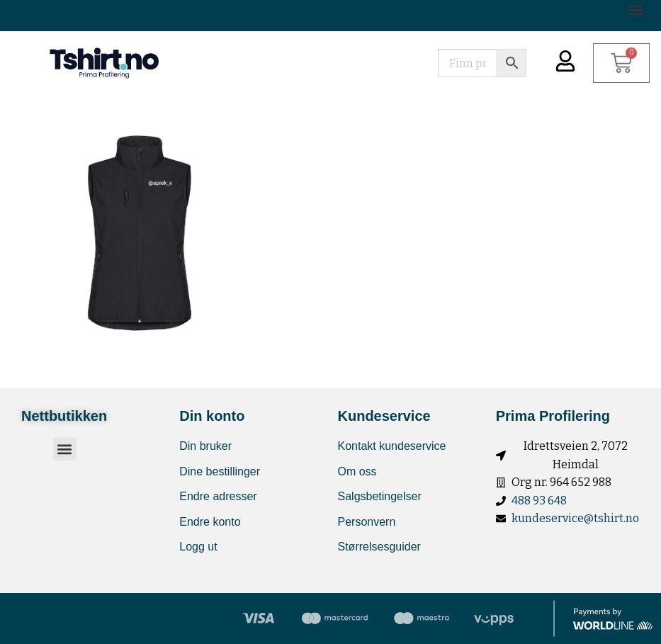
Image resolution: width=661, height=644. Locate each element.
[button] (65, 449)
